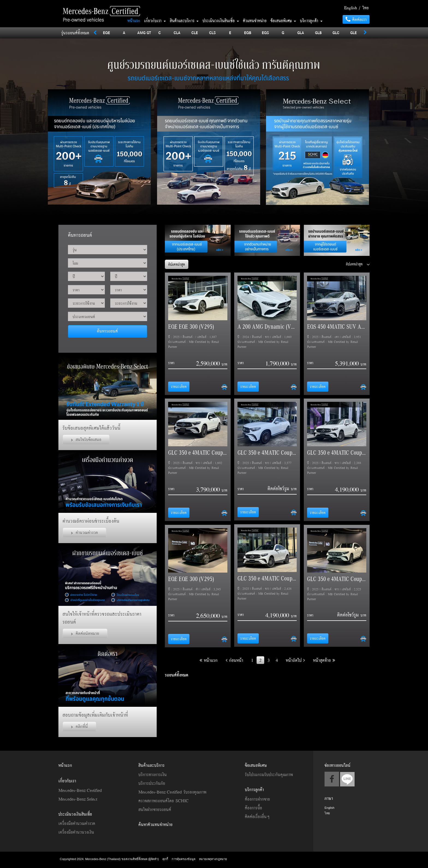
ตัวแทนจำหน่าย (255, 20)
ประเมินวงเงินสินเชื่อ (221, 20)
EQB (248, 33)
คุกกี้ (165, 859)
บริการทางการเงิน (153, 774)
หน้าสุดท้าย (324, 660)
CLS (212, 33)
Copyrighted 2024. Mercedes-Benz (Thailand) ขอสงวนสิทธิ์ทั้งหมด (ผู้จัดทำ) (110, 859)
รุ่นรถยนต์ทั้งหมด (75, 33)
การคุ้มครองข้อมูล (184, 859)
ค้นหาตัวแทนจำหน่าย (155, 824)
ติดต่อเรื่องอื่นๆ (257, 816)
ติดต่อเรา (356, 19)
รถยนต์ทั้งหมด (177, 675)
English (351, 8)
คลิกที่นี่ (79, 726)
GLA (301, 33)
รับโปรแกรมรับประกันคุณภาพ (269, 774)
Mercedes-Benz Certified (80, 790)
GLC (336, 33)
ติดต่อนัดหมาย (85, 633)
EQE (106, 33)
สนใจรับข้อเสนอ (86, 439)
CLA (177, 33)
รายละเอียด (179, 387)
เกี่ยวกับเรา (155, 20)
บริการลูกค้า (311, 20)
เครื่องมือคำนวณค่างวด (77, 823)
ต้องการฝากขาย (257, 799)
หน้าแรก (134, 20)
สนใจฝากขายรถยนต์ (155, 809)
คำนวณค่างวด (84, 532)
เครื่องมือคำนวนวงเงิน (76, 832)
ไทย (366, 8)
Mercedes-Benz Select (78, 799)
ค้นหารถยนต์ (107, 331)
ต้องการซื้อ (253, 808)
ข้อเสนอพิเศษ (283, 20)
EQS (265, 33)
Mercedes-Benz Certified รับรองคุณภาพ (172, 792)
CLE (195, 33)
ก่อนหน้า (234, 660)
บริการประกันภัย (152, 783)
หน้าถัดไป (295, 660)
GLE (353, 33)
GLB (318, 33)
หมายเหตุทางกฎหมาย (213, 859)
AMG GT (144, 33)
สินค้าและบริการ (184, 20)
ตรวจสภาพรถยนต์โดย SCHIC (164, 801)
